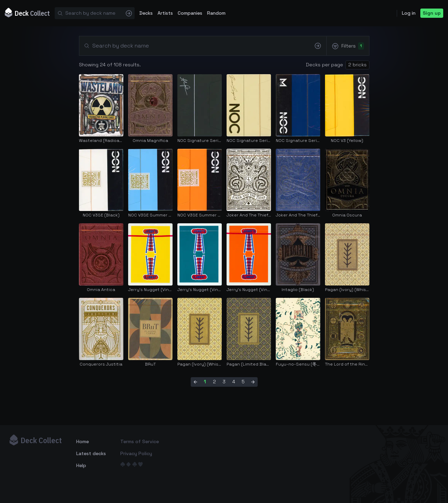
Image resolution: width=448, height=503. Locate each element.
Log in (409, 13)
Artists (165, 13)
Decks (146, 13)
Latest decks (91, 453)
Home (83, 441)
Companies (190, 13)
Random (216, 13)
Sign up (432, 13)
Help (81, 465)
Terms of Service (140, 441)
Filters (348, 46)
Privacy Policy (136, 453)
